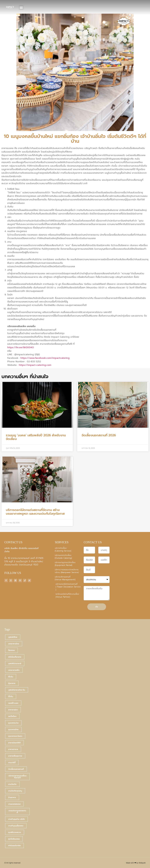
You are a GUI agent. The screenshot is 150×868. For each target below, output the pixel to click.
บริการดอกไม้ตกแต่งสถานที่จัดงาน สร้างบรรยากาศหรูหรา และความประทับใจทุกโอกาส (35, 512)
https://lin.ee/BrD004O (21, 347)
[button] (21, 8)
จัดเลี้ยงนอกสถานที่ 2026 (99, 435)
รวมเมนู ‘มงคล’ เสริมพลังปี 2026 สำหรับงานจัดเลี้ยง (36, 437)
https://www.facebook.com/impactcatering (45, 358)
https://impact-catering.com (35, 365)
